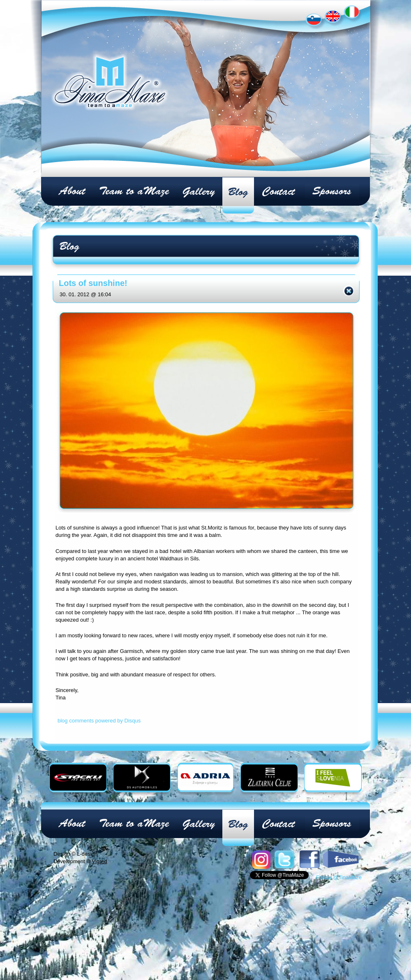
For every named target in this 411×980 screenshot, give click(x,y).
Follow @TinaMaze (339, 877)
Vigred (99, 861)
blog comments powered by (99, 721)
